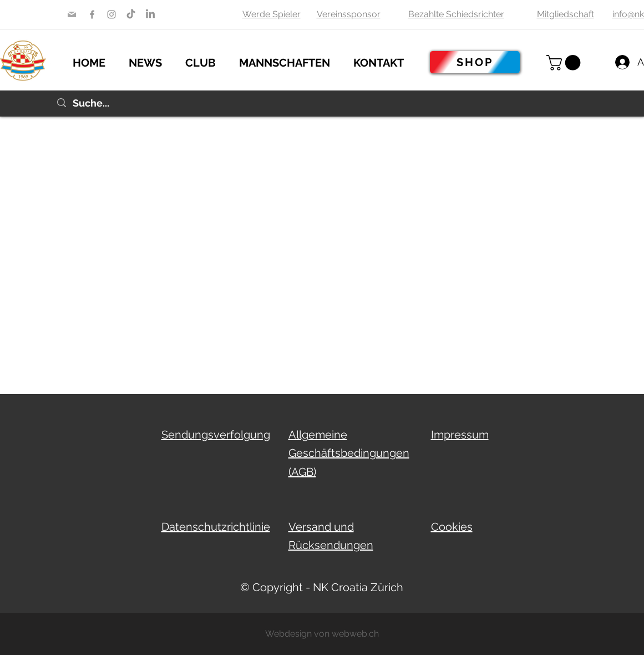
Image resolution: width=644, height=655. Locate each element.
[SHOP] (475, 62)
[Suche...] (322, 103)
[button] (151, 61)
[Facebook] (92, 14)
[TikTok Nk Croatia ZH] (131, 14)
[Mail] (72, 14)
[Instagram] (111, 14)
